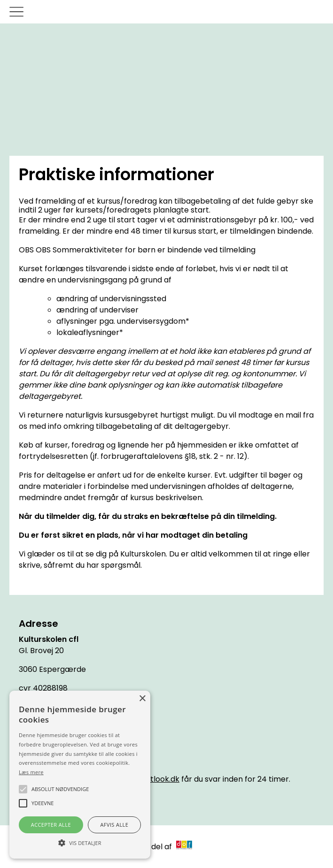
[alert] (80, 775)
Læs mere (31, 772)
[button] (80, 842)
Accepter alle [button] (51, 825)
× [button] (142, 699)
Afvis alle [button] (114, 825)
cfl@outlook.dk (152, 779)
